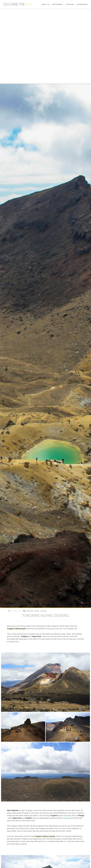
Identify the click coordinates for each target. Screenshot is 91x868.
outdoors (29, 611)
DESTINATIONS (82, 4)
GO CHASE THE (17, 4)
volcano (43, 611)
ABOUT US (46, 4)
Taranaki (66, 818)
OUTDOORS (70, 4)
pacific (37, 611)
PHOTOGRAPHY (58, 4)
